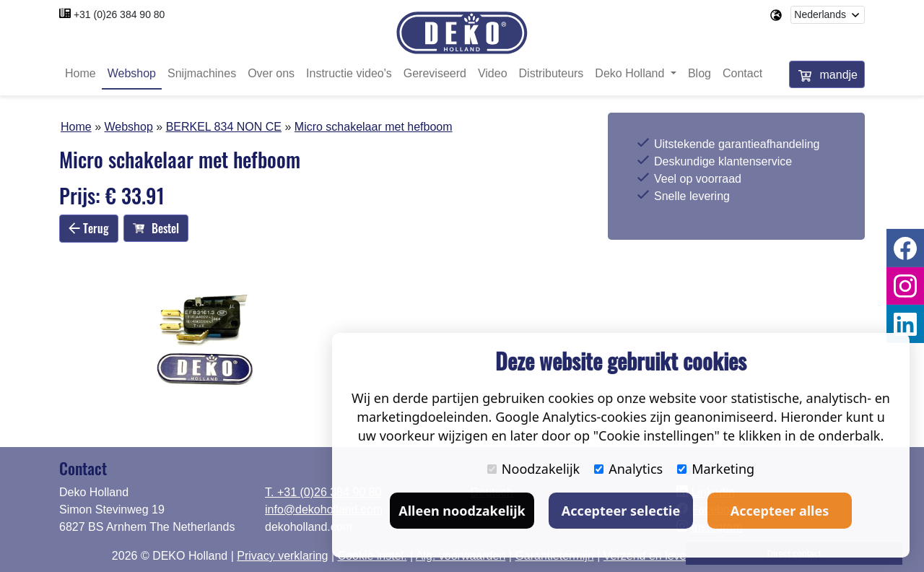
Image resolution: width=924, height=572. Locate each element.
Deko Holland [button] (631, 74)
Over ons (271, 74)
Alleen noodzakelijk (462, 511)
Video (493, 74)
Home (80, 74)
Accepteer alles (780, 511)
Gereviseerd (435, 74)
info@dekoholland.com (324, 510)
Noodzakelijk (533, 469)
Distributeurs (552, 74)
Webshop (132, 74)
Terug (89, 228)
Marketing (716, 469)
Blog (699, 74)
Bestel (156, 229)
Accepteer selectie (621, 511)
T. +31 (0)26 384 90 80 (323, 492)
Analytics (628, 469)
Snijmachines (202, 74)
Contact (742, 74)
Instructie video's (349, 74)
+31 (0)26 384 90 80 (119, 14)
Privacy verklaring (282, 556)
